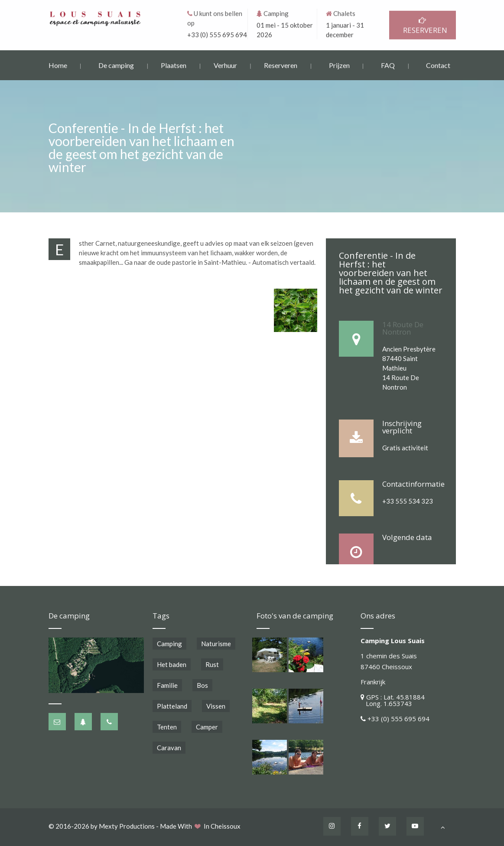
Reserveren (281, 64)
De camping (116, 64)
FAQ (388, 64)
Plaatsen (174, 64)
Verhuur (225, 64)
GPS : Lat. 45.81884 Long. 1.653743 (393, 700)
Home (58, 64)
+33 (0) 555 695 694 (217, 34)
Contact (438, 64)
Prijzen (339, 64)
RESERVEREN (423, 25)
